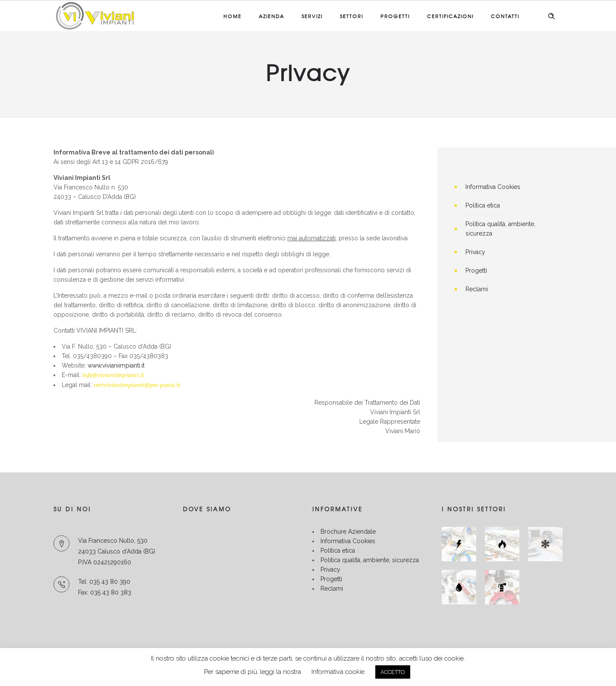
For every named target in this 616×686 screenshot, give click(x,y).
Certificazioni (450, 16)
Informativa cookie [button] (338, 672)
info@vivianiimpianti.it (113, 375)
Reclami (477, 289)
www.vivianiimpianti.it (116, 365)
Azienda (272, 16)
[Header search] (551, 16)
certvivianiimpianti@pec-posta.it (137, 385)
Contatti (505, 16)
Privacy (475, 252)
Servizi (312, 16)
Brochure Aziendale (348, 532)
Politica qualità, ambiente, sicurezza (370, 560)
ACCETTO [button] (393, 672)
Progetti (395, 16)
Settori (352, 16)
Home (233, 16)
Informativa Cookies (493, 187)
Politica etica (483, 205)
